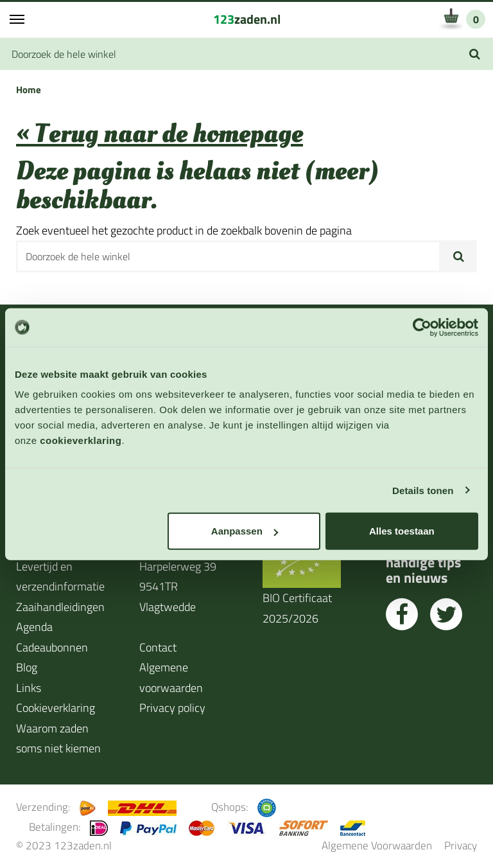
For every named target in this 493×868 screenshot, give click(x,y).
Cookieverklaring (56, 708)
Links (29, 688)
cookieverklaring (81, 440)
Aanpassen (245, 531)
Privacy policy (172, 708)
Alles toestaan (402, 531)
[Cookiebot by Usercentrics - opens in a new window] (422, 327)
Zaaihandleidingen (60, 607)
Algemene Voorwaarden (377, 845)
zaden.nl (247, 19)
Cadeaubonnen (52, 647)
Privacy (461, 845)
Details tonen (423, 490)
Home (29, 90)
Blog (27, 667)
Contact (158, 647)
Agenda (34, 627)
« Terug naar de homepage (160, 134)
